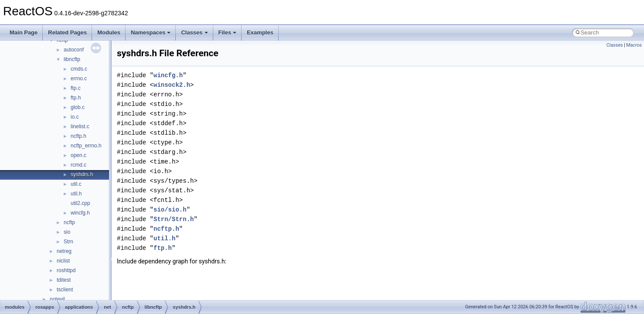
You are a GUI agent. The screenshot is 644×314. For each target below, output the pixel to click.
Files (228, 32)
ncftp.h (78, 136)
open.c (78, 155)
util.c (76, 184)
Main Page (24, 32)
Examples (260, 32)
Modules (109, 32)
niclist (63, 261)
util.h (76, 194)
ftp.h (76, 98)
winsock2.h (172, 85)
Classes (194, 32)
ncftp (69, 222)
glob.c (78, 107)
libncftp (72, 59)
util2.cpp (80, 203)
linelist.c (80, 126)
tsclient (65, 290)
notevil (57, 299)
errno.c (79, 78)
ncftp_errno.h (86, 146)
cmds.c (79, 69)
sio (67, 232)
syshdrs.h (82, 174)
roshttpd (66, 270)
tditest (64, 280)
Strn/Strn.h (174, 219)
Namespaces (151, 32)
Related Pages (67, 32)
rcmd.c (78, 165)
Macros (634, 45)
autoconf (74, 50)
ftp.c (76, 88)
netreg (64, 251)
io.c (75, 117)
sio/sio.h (170, 210)
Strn (68, 242)
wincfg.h (80, 213)
